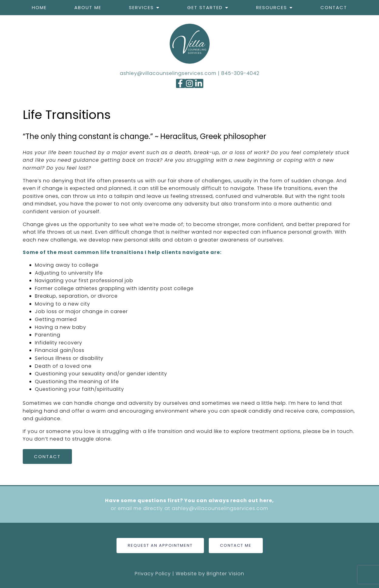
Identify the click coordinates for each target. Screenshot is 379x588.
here (266, 500)
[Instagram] (190, 83)
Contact (334, 7)
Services (141, 7)
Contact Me (236, 545)
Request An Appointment (160, 545)
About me (88, 7)
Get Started (205, 7)
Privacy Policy (153, 574)
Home (39, 7)
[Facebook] (181, 83)
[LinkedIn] (199, 83)
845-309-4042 (240, 73)
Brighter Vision (225, 574)
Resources (272, 7)
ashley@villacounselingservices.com (168, 73)
